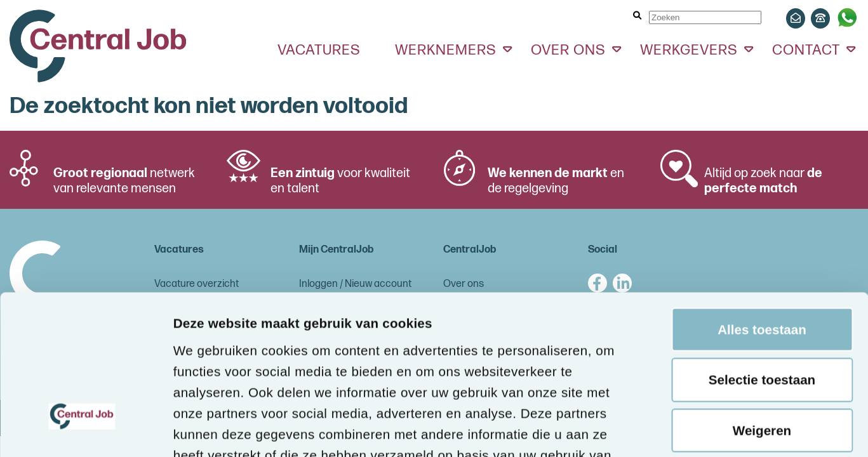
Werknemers (446, 50)
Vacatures (319, 50)
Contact (806, 50)
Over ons (568, 50)
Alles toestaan (762, 193)
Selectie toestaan (762, 243)
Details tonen (215, 428)
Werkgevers (689, 50)
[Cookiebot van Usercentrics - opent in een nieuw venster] (82, 429)
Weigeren (762, 294)
